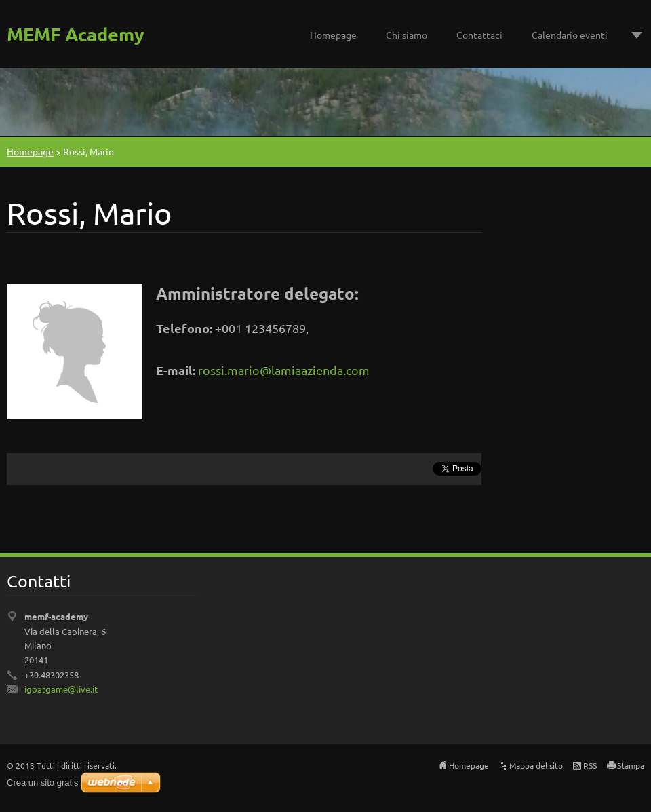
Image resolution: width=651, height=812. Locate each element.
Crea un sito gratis (43, 782)
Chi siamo (407, 35)
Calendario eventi (570, 35)
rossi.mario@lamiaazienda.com (284, 370)
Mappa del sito (536, 765)
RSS (590, 765)
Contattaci (479, 35)
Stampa (631, 765)
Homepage (333, 35)
